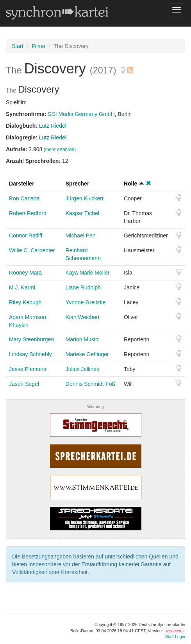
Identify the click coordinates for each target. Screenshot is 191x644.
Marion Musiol (83, 339)
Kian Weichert (83, 317)
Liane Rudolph (83, 287)
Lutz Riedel (53, 126)
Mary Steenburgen (31, 339)
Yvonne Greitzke (86, 302)
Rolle (130, 184)
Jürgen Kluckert (85, 198)
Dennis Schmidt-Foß (91, 384)
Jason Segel (24, 384)
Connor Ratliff (26, 235)
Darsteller (22, 184)
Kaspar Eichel (82, 213)
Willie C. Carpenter (32, 250)
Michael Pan (81, 235)
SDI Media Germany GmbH (81, 114)
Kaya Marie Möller (88, 273)
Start (18, 46)
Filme (38, 46)
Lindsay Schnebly (30, 354)
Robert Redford (28, 213)
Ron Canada (24, 198)
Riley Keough (25, 302)
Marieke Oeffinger (87, 354)
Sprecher (78, 184)
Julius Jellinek (82, 369)
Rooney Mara (25, 273)
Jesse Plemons (28, 369)
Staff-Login (175, 637)
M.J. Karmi (22, 287)
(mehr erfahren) (60, 150)
